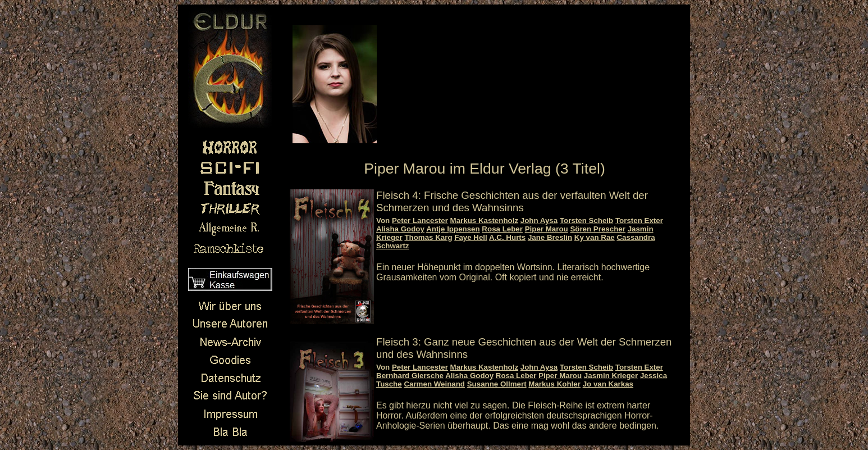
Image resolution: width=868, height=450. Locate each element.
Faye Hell (471, 237)
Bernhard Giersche (410, 376)
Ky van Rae (595, 237)
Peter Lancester (420, 221)
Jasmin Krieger (611, 376)
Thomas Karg (428, 237)
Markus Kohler (554, 384)
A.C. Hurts (507, 237)
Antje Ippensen (453, 229)
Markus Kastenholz (484, 221)
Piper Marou (547, 229)
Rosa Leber (502, 229)
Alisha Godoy (400, 229)
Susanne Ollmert (497, 384)
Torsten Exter (639, 221)
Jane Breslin (550, 237)
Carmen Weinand (434, 384)
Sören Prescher (598, 229)
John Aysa (539, 221)
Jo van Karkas (608, 384)
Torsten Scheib (586, 221)
